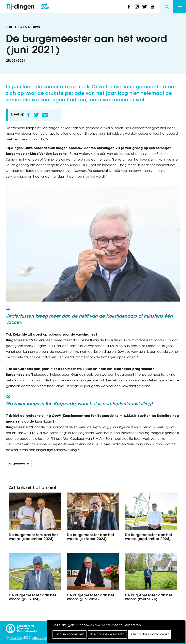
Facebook (28, 115)
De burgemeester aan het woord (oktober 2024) (91, 537)
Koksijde (16, 638)
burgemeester (19, 464)
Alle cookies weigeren (107, 635)
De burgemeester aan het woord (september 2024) (149, 537)
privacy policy (43, 638)
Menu (180, 7)
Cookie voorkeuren (70, 635)
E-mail (45, 115)
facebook (129, 7)
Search (167, 6)
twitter (145, 7)
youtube (152, 7)
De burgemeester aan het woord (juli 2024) (33, 598)
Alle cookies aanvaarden (150, 635)
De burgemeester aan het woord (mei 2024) (149, 598)
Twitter (36, 115)
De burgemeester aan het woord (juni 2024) (91, 598)
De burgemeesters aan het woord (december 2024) (33, 537)
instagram (137, 7)
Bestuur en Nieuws (24, 27)
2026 (45, 6)
